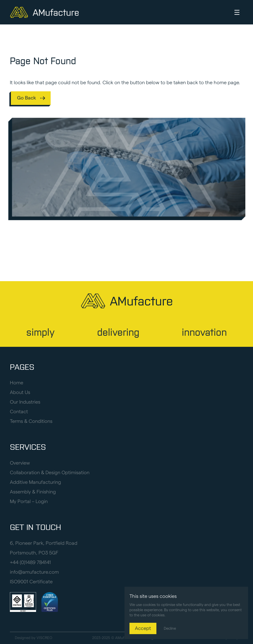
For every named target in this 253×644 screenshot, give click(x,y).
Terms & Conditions (31, 421)
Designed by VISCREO (34, 638)
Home (17, 383)
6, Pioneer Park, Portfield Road (44, 543)
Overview (20, 463)
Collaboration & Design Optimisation (50, 473)
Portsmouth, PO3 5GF (34, 553)
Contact (19, 412)
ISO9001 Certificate (31, 582)
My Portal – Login (29, 502)
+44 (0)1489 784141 (30, 563)
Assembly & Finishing (33, 492)
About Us (20, 392)
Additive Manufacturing (35, 482)
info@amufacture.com (34, 572)
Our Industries (25, 402)
